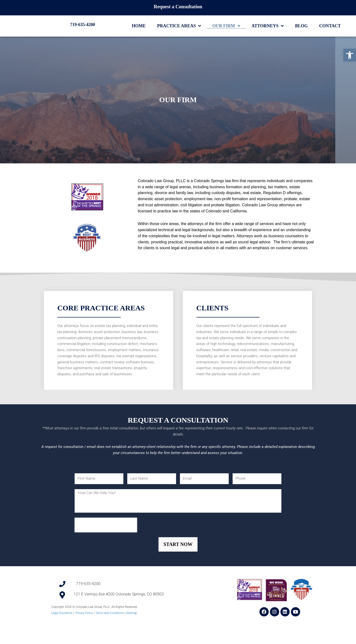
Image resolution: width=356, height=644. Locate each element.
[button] (350, 55)
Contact (330, 35)
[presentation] (106, 548)
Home (139, 35)
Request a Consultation (178, 7)
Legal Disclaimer (62, 636)
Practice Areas (179, 35)
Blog (301, 35)
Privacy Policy (84, 636)
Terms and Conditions (110, 636)
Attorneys (268, 35)
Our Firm (226, 35)
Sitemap (132, 636)
